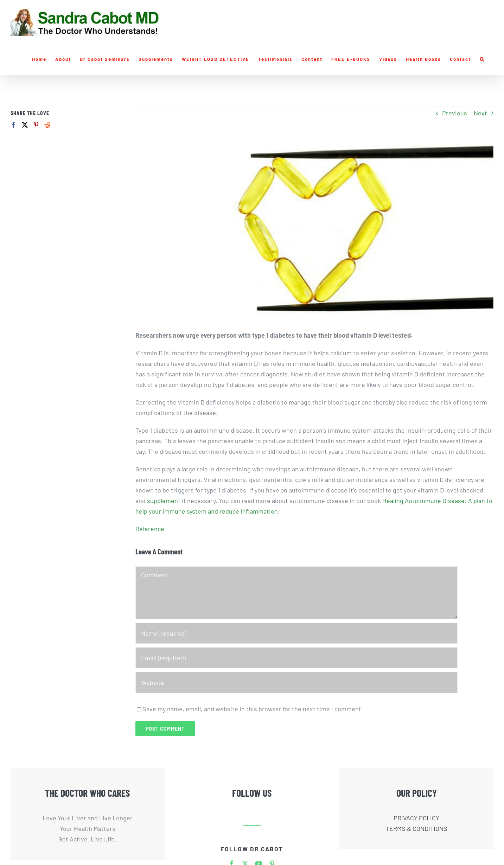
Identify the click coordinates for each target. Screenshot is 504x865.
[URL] (297, 682)
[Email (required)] (297, 658)
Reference (150, 529)
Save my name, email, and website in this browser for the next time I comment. (253, 709)
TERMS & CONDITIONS (417, 828)
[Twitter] (25, 125)
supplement (164, 501)
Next (480, 113)
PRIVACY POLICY (416, 818)
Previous (455, 113)
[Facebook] (14, 125)
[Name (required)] (297, 633)
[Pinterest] (36, 125)
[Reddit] (47, 125)
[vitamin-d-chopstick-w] (314, 230)
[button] (482, 59)
